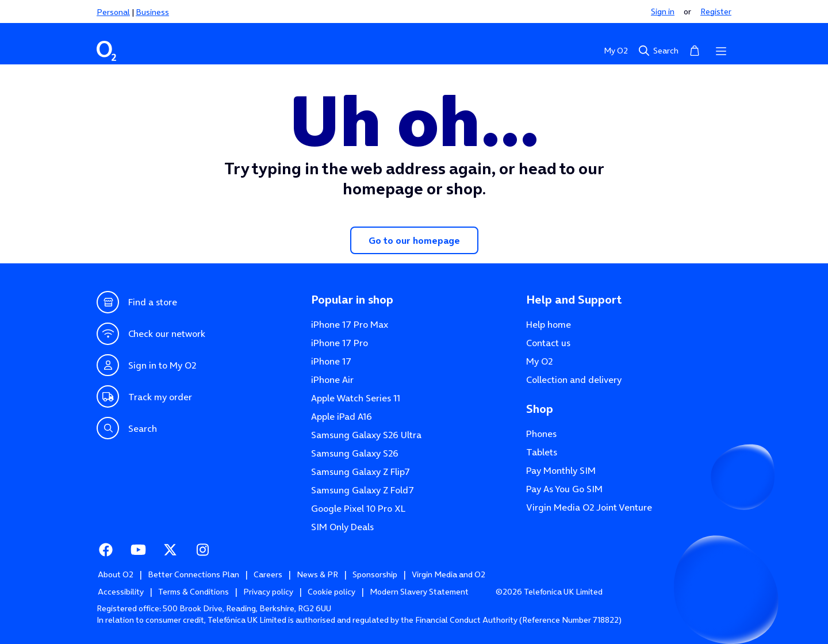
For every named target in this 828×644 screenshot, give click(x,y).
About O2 (116, 574)
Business (152, 12)
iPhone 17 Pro (340, 343)
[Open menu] (721, 51)
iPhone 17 (331, 361)
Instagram (202, 549)
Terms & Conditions (193, 592)
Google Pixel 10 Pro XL (359, 508)
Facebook (106, 549)
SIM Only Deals (342, 527)
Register (716, 11)
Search (658, 51)
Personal (113, 12)
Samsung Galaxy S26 (355, 453)
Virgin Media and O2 (448, 574)
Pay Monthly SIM (561, 470)
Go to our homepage (414, 240)
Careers (268, 574)
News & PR (317, 574)
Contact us (548, 343)
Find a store (137, 302)
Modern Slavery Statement (419, 592)
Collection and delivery (574, 379)
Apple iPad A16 (342, 416)
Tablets (542, 452)
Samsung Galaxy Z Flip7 (361, 471)
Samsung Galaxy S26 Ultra (366, 435)
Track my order (144, 396)
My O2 (616, 51)
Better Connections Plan (193, 574)
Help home (549, 324)
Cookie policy (331, 592)
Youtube (138, 549)
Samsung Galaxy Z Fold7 (363, 490)
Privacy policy (268, 592)
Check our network (151, 334)
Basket (695, 50)
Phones (541, 434)
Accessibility (121, 592)
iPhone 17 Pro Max (350, 324)
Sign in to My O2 (146, 365)
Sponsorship (375, 574)
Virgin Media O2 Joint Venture (589, 507)
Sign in (663, 11)
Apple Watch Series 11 (356, 398)
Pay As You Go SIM (564, 489)
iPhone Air (332, 379)
